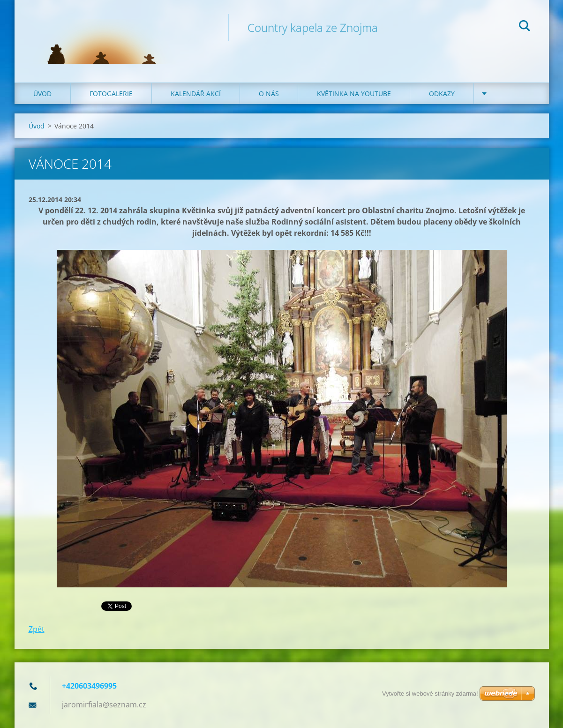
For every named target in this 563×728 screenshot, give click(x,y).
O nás (269, 94)
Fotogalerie (111, 94)
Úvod (42, 94)
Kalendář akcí (196, 94)
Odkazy (442, 94)
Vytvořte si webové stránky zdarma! (430, 694)
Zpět (37, 629)
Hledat (525, 27)
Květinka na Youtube (354, 94)
